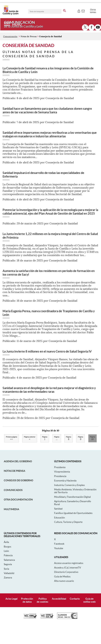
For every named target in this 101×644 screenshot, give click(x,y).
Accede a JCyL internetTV (68, 586)
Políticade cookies (42, 619)
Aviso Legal (11, 618)
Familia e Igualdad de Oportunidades (73, 532)
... (57, 457)
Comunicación (10, 55)
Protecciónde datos (27, 619)
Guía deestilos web (89, 619)
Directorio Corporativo (66, 591)
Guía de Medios (62, 595)
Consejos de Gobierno (19, 499)
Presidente (60, 486)
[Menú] (13, 24)
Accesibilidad (59, 618)
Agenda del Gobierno (18, 480)
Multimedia (11, 528)
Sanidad (58, 527)
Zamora (8, 597)
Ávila (6, 561)
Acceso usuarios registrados (69, 582)
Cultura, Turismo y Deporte (68, 541)
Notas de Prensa (14, 490)
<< (12, 457)
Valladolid (9, 592)
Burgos (8, 565)
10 (93, 457)
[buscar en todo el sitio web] (65, 10)
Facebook (59, 563)
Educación (60, 536)
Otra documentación (18, 518)
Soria (6, 588)
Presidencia (60, 495)
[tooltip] (79, 11)
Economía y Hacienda (65, 499)
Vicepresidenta (62, 491)
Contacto (75, 618)
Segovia (8, 583)
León (6, 570)
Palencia (8, 574)
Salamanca (9, 579)
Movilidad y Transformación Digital (72, 516)
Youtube (59, 567)
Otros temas (93, 11)
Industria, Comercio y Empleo (69, 504)
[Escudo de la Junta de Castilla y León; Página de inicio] (10, 14)
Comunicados (13, 509)
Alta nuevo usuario (64, 600)
